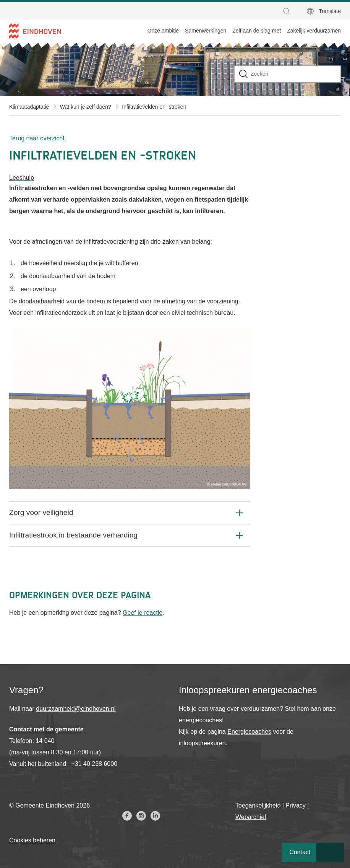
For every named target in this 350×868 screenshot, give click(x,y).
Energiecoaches (249, 732)
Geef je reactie (143, 613)
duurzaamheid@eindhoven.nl (76, 709)
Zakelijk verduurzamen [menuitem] (314, 31)
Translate (330, 11)
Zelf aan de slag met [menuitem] (257, 31)
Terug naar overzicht (37, 138)
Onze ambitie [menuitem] (163, 31)
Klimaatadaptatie (29, 107)
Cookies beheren (32, 840)
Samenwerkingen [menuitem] (206, 31)
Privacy (295, 805)
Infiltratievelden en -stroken (154, 107)
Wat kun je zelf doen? (86, 107)
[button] (288, 11)
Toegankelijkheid (258, 805)
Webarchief (251, 817)
